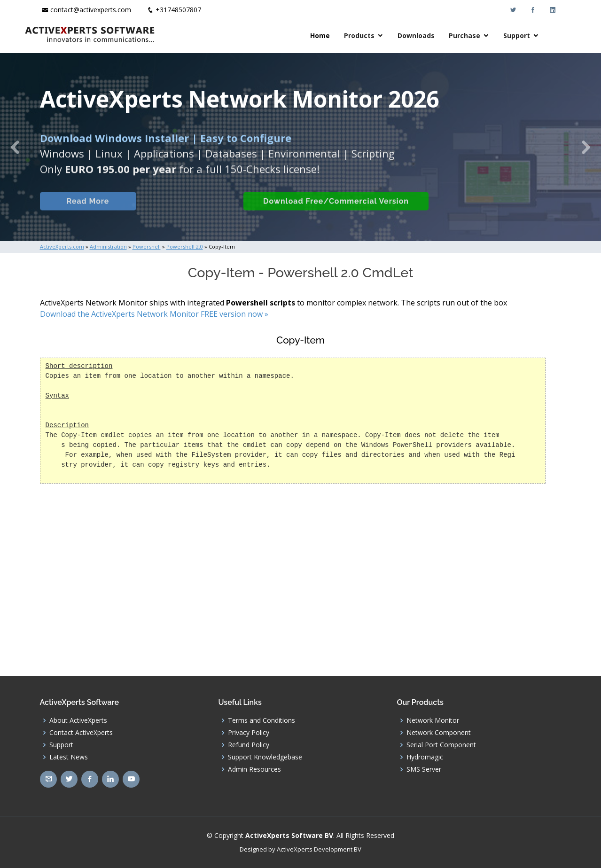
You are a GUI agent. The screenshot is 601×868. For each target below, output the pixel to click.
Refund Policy (249, 745)
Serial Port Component (441, 745)
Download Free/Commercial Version (335, 212)
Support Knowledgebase (265, 757)
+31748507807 (178, 10)
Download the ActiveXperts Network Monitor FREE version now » (154, 314)
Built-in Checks (187, 212)
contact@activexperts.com (91, 10)
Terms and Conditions (261, 720)
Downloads (432, 35)
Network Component (439, 733)
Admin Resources (254, 769)
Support (532, 35)
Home (336, 35)
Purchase (480, 35)
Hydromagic (425, 757)
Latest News (69, 757)
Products (375, 35)
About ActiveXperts (78, 720)
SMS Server (424, 769)
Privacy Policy (249, 733)
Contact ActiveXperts (81, 733)
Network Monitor (433, 720)
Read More (87, 212)
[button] (15, 147)
